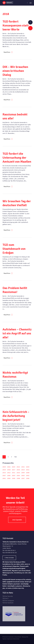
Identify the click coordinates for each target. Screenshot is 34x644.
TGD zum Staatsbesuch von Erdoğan (14, 249)
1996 (28, 478)
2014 (28, 470)
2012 (9, 473)
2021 (23, 467)
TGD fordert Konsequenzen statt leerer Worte (16, 25)
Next (16, 457)
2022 (18, 467)
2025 (4, 467)
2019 (4, 470)
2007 (4, 476)
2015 (23, 470)
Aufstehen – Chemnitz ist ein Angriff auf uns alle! (17, 333)
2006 (9, 476)
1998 (18, 478)
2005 (14, 476)
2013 (4, 473)
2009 (23, 473)
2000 (9, 478)
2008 (28, 473)
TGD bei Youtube (8, 596)
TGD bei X (5, 598)
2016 (18, 470)
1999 (14, 478)
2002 (28, 476)
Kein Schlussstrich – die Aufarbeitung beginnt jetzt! (16, 416)
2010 (18, 473)
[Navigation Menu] (31, 3)
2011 (14, 473)
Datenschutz (16, 639)
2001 (4, 478)
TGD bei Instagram (8, 601)
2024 (9, 467)
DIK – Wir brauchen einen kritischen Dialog (15, 71)
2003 (23, 476)
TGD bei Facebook (8, 603)
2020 (28, 467)
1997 (23, 478)
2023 (14, 467)
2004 (18, 476)
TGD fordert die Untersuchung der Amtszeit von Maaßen (17, 158)
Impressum (10, 639)
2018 (9, 470)
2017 (14, 470)
